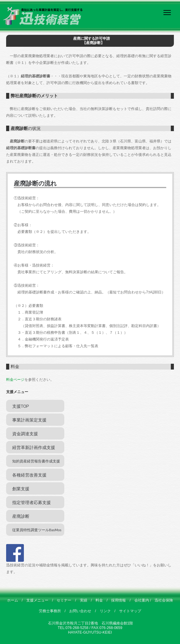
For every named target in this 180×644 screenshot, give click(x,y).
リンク (105, 611)
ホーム (13, 600)
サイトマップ (130, 611)
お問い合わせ (80, 611)
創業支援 (21, 489)
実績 (84, 600)
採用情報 (118, 600)
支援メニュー (37, 600)
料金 (99, 600)
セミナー (64, 600)
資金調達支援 (25, 434)
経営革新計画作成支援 (34, 447)
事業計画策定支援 (29, 420)
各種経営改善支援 (29, 475)
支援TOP (21, 406)
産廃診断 (21, 516)
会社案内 (142, 600)
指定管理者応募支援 (32, 502)
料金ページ (15, 380)
